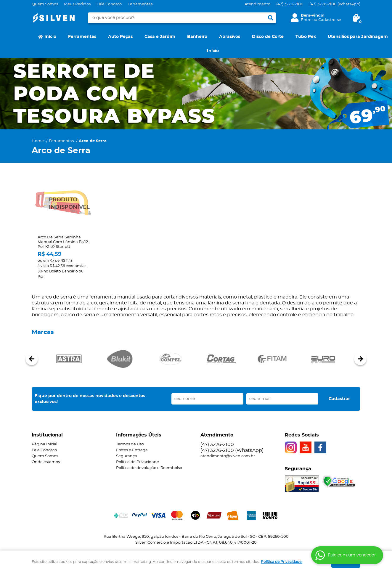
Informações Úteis (139, 435)
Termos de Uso (130, 444)
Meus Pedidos (77, 4)
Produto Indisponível (63, 203)
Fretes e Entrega (132, 450)
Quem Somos (45, 4)
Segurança (127, 456)
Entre (306, 20)
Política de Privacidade (138, 462)
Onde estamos (46, 462)
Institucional (47, 435)
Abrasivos (230, 37)
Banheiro (197, 37)
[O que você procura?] (271, 18)
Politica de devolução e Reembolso (149, 468)
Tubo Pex (306, 37)
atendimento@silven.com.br (228, 456)
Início (50, 37)
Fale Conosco (109, 4)
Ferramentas (140, 4)
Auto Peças (120, 37)
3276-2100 (290, 4)
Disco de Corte (268, 37)
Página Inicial (44, 444)
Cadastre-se (330, 20)
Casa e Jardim (160, 37)
